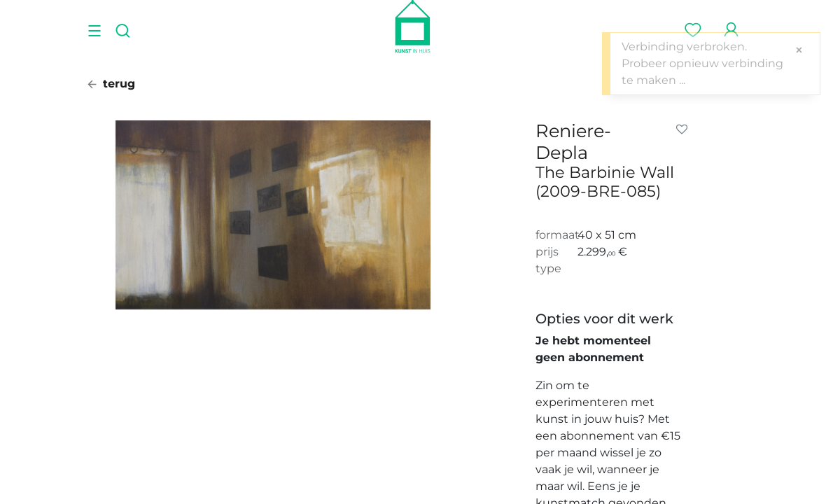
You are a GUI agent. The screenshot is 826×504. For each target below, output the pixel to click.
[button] (685, 129)
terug (111, 84)
